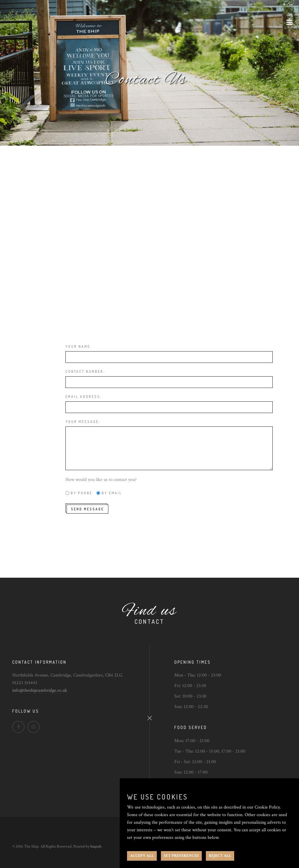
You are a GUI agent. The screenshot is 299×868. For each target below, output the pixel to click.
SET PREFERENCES (181, 856)
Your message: (83, 422)
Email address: (84, 397)
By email (112, 493)
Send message (87, 509)
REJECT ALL (220, 856)
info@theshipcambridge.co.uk (40, 690)
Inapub (96, 846)
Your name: (79, 346)
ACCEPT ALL (142, 856)
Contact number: (85, 371)
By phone (81, 493)
